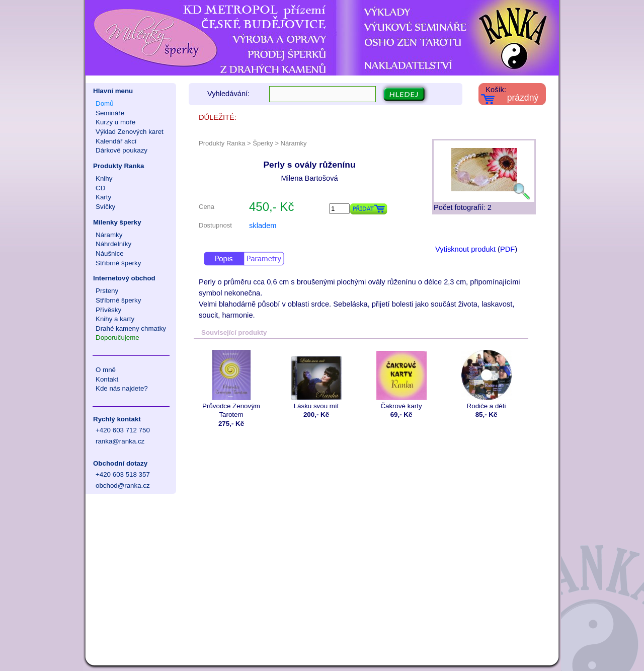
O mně (106, 370)
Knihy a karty (115, 319)
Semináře (110, 113)
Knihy (104, 178)
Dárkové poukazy (122, 150)
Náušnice (110, 253)
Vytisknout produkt (465, 249)
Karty (103, 197)
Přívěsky (108, 310)
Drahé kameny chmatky (131, 328)
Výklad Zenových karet (130, 132)
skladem (263, 226)
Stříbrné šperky (118, 263)
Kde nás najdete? (122, 388)
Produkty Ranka (118, 166)
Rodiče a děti (486, 380)
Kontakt (107, 379)
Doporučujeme (117, 338)
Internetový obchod (124, 278)
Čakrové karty (401, 380)
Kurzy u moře (115, 122)
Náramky (109, 235)
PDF (507, 249)
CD (100, 188)
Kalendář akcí (116, 141)
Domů (105, 103)
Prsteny (107, 291)
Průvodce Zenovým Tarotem (231, 384)
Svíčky (105, 207)
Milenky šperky (117, 222)
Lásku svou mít (316, 380)
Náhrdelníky (113, 244)
